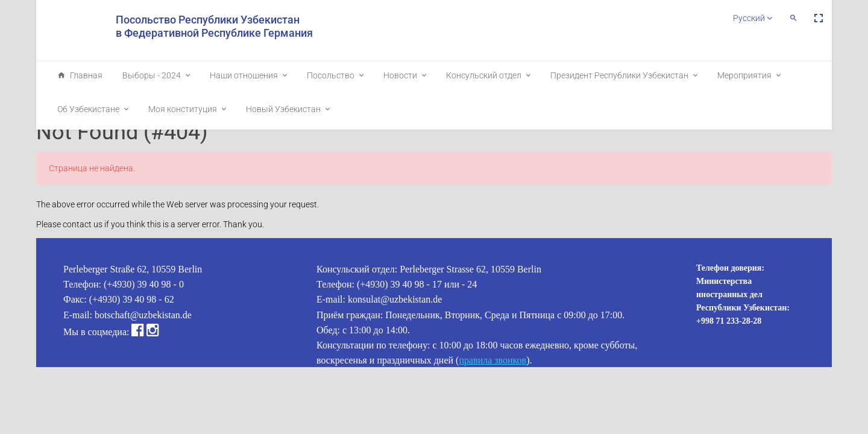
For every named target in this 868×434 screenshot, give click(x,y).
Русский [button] (753, 18)
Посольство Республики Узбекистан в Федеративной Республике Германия (214, 26)
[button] (793, 18)
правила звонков (492, 360)
